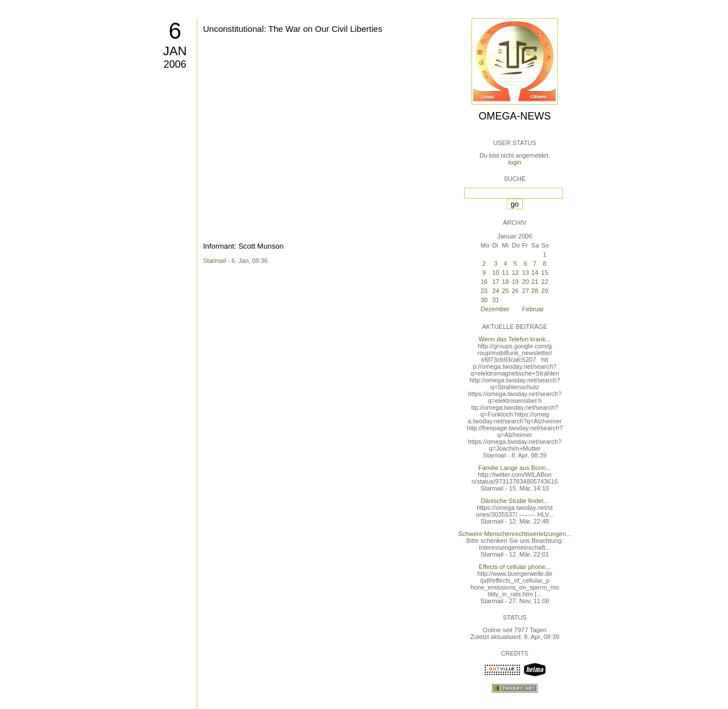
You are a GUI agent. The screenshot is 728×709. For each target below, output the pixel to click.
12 (515, 273)
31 (495, 300)
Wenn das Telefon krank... (515, 339)
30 (484, 300)
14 (535, 273)
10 (495, 273)
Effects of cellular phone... (515, 567)
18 (506, 282)
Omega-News (514, 116)
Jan (175, 51)
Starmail (214, 261)
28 (535, 291)
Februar (533, 309)
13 (526, 273)
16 (484, 282)
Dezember (495, 309)
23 (484, 291)
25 (506, 291)
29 (545, 291)
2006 (175, 64)
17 (495, 282)
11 (506, 273)
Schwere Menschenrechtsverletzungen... (515, 534)
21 (535, 282)
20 (526, 282)
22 (545, 282)
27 (526, 291)
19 (515, 282)
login (514, 162)
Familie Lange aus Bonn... (515, 468)
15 (545, 273)
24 (495, 291)
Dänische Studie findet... (514, 501)
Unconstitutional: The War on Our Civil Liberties (293, 29)
